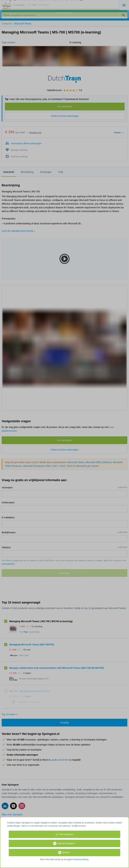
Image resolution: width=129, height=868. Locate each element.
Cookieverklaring (81, 859)
